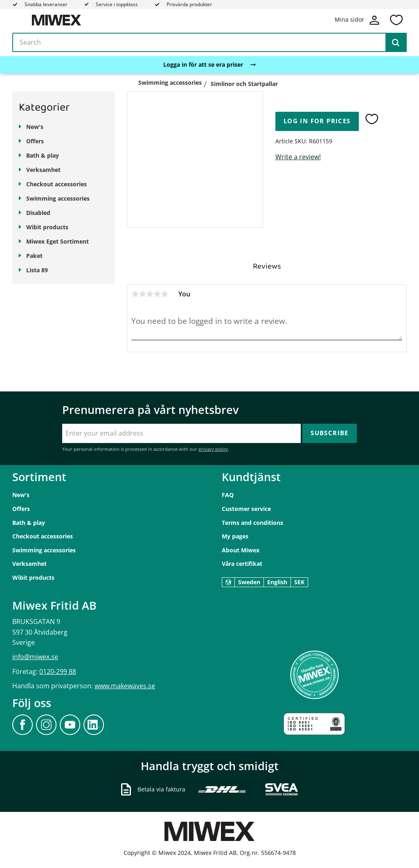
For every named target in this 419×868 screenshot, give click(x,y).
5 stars (164, 294)
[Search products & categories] (209, 43)
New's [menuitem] (35, 127)
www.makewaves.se (125, 686)
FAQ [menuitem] (228, 495)
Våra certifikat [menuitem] (242, 564)
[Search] (396, 43)
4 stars (157, 294)
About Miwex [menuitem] (241, 550)
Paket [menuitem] (34, 256)
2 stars (142, 294)
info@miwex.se (35, 657)
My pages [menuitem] (235, 536)
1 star (135, 294)
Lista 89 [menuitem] (37, 270)
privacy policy (213, 449)
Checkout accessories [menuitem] (56, 184)
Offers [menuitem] (35, 141)
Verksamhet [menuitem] (43, 170)
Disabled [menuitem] (38, 213)
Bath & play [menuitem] (43, 155)
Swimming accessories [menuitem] (58, 198)
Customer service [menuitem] (246, 509)
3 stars (150, 294)
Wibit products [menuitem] (47, 227)
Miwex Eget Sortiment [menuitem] (57, 241)
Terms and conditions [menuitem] (252, 523)
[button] (396, 20)
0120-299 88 (58, 671)
